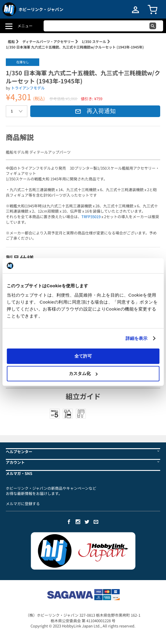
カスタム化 (83, 373)
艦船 (11, 41)
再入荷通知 (95, 111)
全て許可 (83, 356)
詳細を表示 (137, 338)
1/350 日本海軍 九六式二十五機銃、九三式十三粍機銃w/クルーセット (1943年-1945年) (75, 47)
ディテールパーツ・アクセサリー (48, 41)
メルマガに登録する (23, 504)
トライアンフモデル (28, 88)
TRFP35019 (91, 217)
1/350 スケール (94, 41)
